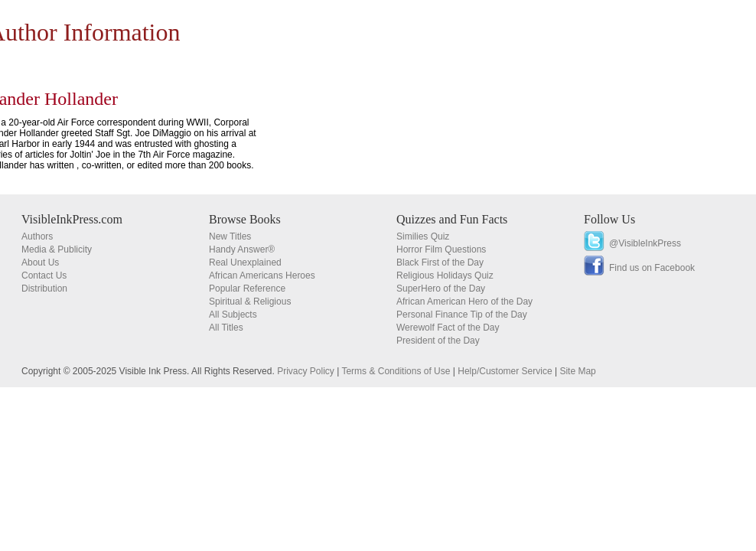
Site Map (577, 371)
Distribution (44, 289)
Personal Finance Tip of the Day (462, 315)
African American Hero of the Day (464, 302)
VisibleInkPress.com (72, 219)
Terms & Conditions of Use (396, 371)
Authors (37, 236)
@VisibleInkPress (645, 243)
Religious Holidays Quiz (445, 275)
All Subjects (233, 315)
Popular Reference (247, 289)
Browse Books (245, 219)
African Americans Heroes (262, 275)
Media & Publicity (57, 249)
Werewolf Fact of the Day (448, 328)
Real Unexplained (245, 262)
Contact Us (44, 275)
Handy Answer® (242, 249)
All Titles (226, 328)
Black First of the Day (440, 262)
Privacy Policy (306, 371)
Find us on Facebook (652, 268)
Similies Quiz (423, 236)
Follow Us (609, 219)
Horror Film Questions (441, 249)
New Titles (230, 236)
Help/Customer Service (505, 371)
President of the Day (438, 341)
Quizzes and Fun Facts (452, 219)
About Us (40, 262)
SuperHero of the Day (441, 289)
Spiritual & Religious (250, 302)
